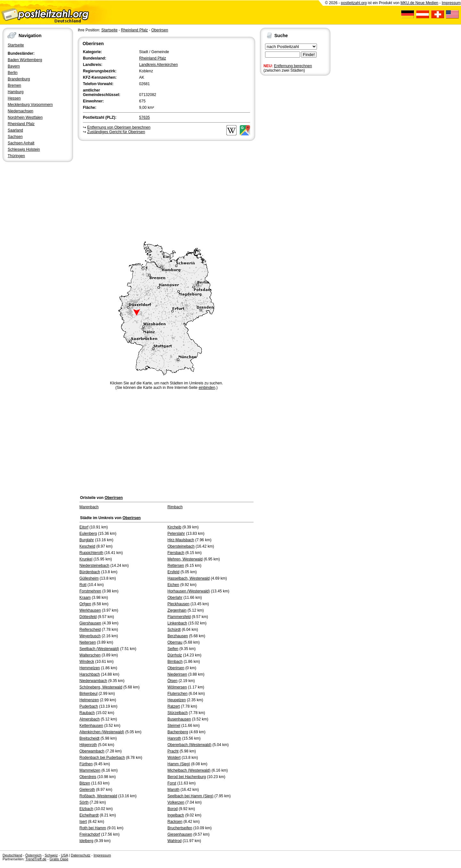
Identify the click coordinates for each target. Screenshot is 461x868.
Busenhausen (179, 719)
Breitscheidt (89, 738)
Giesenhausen (180, 834)
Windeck (87, 662)
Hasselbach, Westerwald (189, 578)
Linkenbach (177, 623)
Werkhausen (90, 610)
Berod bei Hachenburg (187, 777)
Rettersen (176, 566)
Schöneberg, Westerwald (101, 687)
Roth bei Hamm (93, 828)
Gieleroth (87, 790)
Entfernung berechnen (293, 66)
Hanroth (174, 738)
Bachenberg (178, 732)
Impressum (451, 3)
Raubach (87, 713)
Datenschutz (81, 855)
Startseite (16, 45)
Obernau (175, 642)
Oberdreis (88, 777)
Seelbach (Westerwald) (99, 649)
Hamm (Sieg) (179, 764)
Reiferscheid (90, 630)
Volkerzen (176, 802)
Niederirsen (177, 674)
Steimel (174, 726)
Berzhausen (178, 636)
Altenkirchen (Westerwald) (102, 732)
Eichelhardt (89, 815)
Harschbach (90, 674)
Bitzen (85, 783)
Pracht (173, 751)
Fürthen (86, 764)
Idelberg (86, 841)
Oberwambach (92, 751)
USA (64, 855)
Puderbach (89, 706)
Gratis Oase (59, 859)
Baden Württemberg (25, 60)
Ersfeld (173, 572)
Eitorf (84, 527)
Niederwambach (93, 681)
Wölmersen (177, 687)
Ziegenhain (177, 610)
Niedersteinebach (94, 566)
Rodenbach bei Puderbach (102, 758)
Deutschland (12, 855)
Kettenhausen (91, 726)
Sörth (84, 802)
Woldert (174, 758)
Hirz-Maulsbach (181, 540)
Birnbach (175, 662)
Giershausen (90, 623)
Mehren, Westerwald (185, 559)
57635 (145, 117)
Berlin (13, 73)
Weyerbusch (90, 636)
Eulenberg (88, 534)
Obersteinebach (181, 546)
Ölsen (172, 681)
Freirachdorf (90, 834)
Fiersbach (176, 553)
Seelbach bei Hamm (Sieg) (190, 796)
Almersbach (89, 719)
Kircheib (174, 527)
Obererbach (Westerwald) (189, 745)
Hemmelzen (90, 668)
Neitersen (88, 642)
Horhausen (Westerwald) (189, 591)
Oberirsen (160, 30)
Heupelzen (177, 700)
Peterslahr (176, 534)
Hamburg (16, 92)
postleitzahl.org (354, 3)
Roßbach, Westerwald (98, 796)
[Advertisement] (166, 190)
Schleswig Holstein (24, 149)
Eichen (173, 585)
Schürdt (174, 630)
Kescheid (87, 546)
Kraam (85, 598)
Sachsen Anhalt (21, 143)
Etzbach (86, 809)
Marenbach (89, 507)
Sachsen (15, 137)
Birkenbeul (89, 694)
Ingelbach (176, 815)
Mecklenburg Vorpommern (30, 105)
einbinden (207, 388)
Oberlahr (175, 598)
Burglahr (87, 540)
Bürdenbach (90, 572)
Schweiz (51, 855)
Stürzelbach (178, 713)
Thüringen (16, 156)
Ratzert (174, 706)
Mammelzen (90, 770)
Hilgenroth (88, 745)
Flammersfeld (179, 617)
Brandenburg (19, 79)
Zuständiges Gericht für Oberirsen (116, 132)
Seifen (173, 649)
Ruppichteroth (91, 553)
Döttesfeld (88, 617)
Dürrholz (175, 655)
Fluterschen (178, 694)
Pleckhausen (178, 604)
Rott (83, 585)
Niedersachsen (20, 111)
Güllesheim (89, 578)
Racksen (175, 822)
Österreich (33, 855)
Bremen (14, 85)
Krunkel (86, 559)
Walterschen (90, 655)
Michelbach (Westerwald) (189, 770)
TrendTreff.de (36, 859)
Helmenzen (89, 700)
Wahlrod (174, 841)
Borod (173, 809)
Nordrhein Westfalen (25, 117)
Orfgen (85, 604)
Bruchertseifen (180, 828)
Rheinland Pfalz (21, 124)
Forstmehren (90, 591)
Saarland (15, 130)
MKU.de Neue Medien (419, 3)
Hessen (14, 98)
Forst (172, 783)
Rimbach (175, 507)
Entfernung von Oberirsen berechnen (119, 127)
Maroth (173, 790)
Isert (83, 822)
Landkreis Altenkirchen (159, 65)
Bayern (14, 66)
